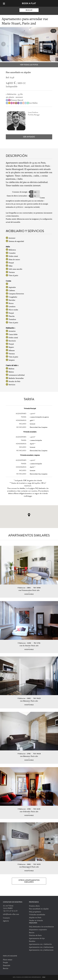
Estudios (32, 941)
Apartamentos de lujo (37, 938)
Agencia (6, 921)
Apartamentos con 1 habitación (40, 944)
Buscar (29, 10)
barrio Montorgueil (15, 169)
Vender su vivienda (36, 920)
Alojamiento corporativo (38, 930)
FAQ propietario (35, 912)
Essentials (7, 965)
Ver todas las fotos (29, 65)
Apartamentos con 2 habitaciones (41, 947)
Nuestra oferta (34, 906)
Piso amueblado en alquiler (39, 909)
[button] (55, 44)
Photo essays (8, 960)
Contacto (6, 918)
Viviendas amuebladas (37, 914)
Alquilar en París (35, 917)
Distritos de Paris (35, 935)
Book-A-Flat (29, 3)
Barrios (32, 932)
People (5, 962)
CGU (44, 977)
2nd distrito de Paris (40, 166)
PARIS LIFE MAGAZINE (10, 956)
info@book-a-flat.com (11, 914)
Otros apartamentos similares (29, 881)
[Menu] (5, 3)
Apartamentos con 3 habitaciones (41, 950)
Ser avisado (29, 137)
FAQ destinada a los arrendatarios (41, 927)
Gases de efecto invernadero (17, 196)
